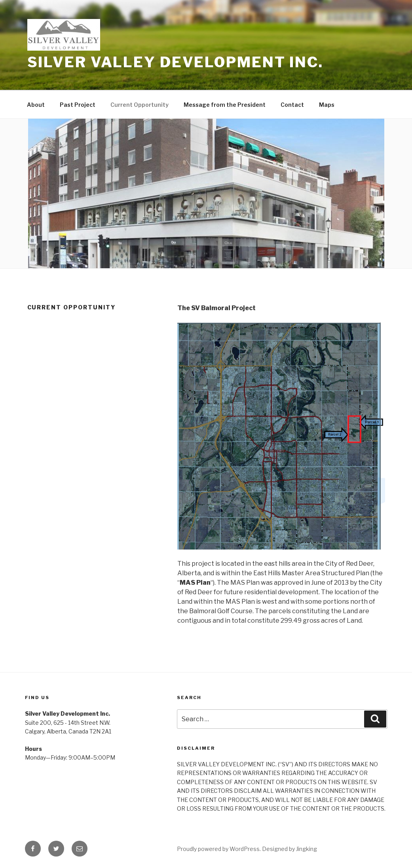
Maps (327, 105)
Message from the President (225, 105)
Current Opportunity (140, 105)
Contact (292, 105)
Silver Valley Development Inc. (175, 62)
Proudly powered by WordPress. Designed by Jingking (247, 849)
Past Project (78, 105)
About (36, 105)
